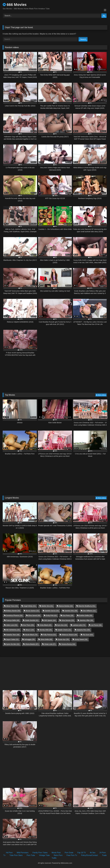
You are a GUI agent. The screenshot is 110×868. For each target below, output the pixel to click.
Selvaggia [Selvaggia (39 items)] (29, 639)
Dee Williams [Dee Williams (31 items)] (89, 611)
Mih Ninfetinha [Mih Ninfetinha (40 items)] (13, 630)
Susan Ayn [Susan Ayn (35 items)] (63, 639)
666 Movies (15, 4)
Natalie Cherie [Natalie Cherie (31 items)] (64, 630)
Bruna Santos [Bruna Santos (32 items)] (32, 611)
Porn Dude (69, 853)
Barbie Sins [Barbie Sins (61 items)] (47, 606)
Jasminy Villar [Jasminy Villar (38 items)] (86, 620)
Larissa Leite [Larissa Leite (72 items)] (79, 625)
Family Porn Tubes (40, 853)
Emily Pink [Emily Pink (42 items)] (51, 615)
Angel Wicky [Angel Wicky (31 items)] (30, 606)
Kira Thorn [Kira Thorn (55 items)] (28, 625)
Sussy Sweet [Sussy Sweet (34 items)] (81, 639)
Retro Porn (58, 855)
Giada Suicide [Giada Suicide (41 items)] (32, 620)
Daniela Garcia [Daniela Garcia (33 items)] (52, 611)
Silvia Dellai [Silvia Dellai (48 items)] (46, 639)
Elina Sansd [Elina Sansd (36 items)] (34, 615)
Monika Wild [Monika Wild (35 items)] (46, 630)
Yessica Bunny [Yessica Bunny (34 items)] (68, 644)
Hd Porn (9, 853)
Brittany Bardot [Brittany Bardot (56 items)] (13, 611)
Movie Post (56, 853)
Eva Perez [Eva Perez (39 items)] (68, 615)
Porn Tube (31, 855)
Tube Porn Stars (16, 855)
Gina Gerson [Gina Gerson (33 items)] (68, 620)
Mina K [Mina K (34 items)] (30, 630)
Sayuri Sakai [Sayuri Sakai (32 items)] (12, 639)
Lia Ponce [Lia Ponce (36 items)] (96, 625)
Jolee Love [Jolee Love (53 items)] (12, 625)
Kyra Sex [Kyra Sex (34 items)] (62, 625)
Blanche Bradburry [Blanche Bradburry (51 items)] (87, 606)
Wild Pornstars (23, 853)
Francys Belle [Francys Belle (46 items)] (13, 620)
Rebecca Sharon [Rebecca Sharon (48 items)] (69, 635)
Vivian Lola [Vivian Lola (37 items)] (50, 644)
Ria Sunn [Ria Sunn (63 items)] (88, 635)
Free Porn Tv (72, 855)
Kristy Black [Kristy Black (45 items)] (46, 625)
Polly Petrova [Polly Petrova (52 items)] (50, 635)
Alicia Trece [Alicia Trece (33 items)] (12, 606)
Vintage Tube (44, 855)
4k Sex (93, 853)
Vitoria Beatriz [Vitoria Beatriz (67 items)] (32, 644)
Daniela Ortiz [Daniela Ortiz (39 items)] (71, 611)
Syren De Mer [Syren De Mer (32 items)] (13, 644)
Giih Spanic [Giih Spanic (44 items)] (50, 620)
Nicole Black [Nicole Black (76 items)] (31, 635)
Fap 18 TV (82, 853)
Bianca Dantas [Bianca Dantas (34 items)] (66, 606)
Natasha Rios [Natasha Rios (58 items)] (83, 630)
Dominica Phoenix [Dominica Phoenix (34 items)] (14, 615)
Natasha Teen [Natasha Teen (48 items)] (13, 635)
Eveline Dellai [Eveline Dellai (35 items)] (86, 615)
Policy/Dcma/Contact (90, 855)
